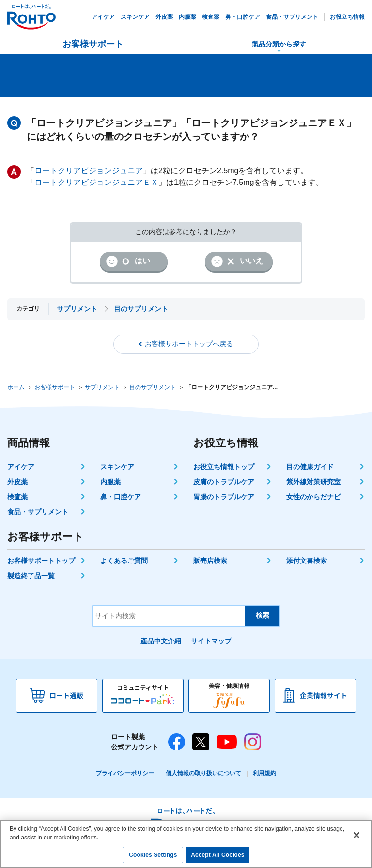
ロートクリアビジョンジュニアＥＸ (96, 182)
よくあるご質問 (124, 561)
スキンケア (117, 467)
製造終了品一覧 (31, 576)
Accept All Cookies (217, 855)
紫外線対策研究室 (313, 482)
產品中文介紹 (161, 641)
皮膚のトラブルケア (224, 482)
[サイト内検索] (169, 616)
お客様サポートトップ (41, 561)
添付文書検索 (307, 561)
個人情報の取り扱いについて (203, 773)
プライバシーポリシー (125, 773)
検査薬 (17, 497)
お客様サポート (93, 44)
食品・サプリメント (38, 512)
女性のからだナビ (313, 497)
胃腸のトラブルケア (224, 497)
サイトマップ (211, 641)
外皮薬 (17, 482)
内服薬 (110, 482)
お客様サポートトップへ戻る (189, 344)
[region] (186, 844)
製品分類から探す (279, 44)
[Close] (356, 835)
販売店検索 (210, 561)
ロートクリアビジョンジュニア (89, 171)
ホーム (16, 387)
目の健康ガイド (310, 467)
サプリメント (102, 387)
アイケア (21, 467)
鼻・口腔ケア (121, 497)
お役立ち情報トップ (224, 467)
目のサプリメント (153, 387)
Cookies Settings (153, 855)
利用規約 (264, 773)
